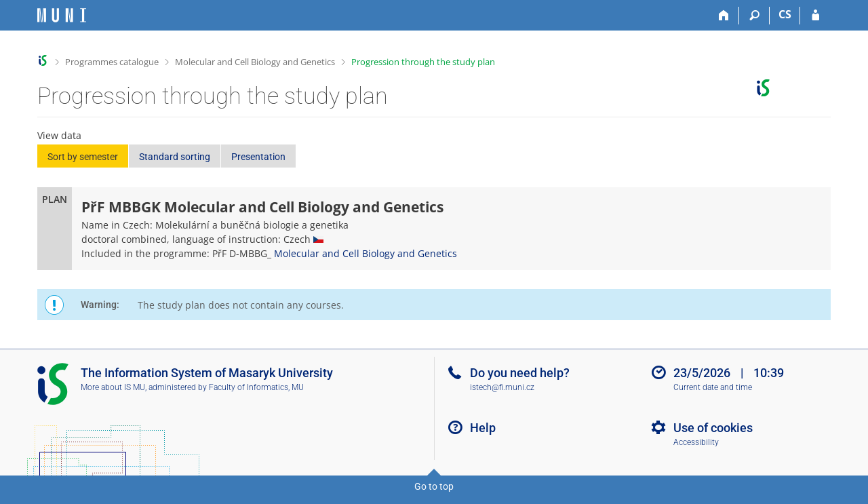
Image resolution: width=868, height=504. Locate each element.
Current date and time (713, 387)
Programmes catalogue (112, 62)
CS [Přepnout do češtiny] (785, 14)
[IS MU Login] (815, 16)
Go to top (434, 486)
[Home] (724, 16)
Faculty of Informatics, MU (256, 387)
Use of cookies (713, 428)
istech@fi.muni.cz (502, 387)
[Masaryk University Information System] (62, 15)
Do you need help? (520, 373)
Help (483, 428)
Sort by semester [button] (83, 157)
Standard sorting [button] (175, 157)
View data (59, 135)
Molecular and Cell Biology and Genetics (255, 62)
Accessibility (696, 442)
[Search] (754, 16)
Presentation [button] (258, 157)
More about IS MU (113, 387)
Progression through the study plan (423, 62)
